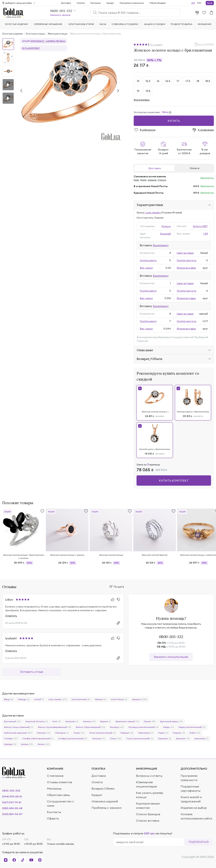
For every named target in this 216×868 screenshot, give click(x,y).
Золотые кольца (35, 34)
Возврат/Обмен (150, 359)
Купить (174, 121)
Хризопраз (201, 739)
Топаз (116, 739)
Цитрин (27, 744)
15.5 (148, 81)
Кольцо (166, 226)
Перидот (127, 733)
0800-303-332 (171, 637)
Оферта (53, 818)
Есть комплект (31, 48)
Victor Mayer (119, 699)
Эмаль (43, 744)
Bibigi (9, 699)
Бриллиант (161, 245)
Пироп (163, 733)
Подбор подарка (182, 24)
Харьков (152, 180)
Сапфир (11, 739)
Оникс (79, 733)
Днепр (143, 180)
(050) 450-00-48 (12, 808)
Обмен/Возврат (158, 3)
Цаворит (10, 744)
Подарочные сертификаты (190, 789)
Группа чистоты (186, 260)
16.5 (168, 81)
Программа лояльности (132, 3)
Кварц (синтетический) (192, 727)
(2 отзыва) (156, 45)
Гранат (150, 721)
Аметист (89, 721)
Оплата (194, 168)
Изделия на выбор (194, 808)
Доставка (155, 168)
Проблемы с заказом (106, 808)
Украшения (204, 24)
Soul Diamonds (81, 699)
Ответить (11, 616)
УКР (193, 3)
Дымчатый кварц (171, 721)
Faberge (24, 699)
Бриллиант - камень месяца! (48, 41)
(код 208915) (206, 44)
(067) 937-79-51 (12, 802)
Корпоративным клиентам (148, 806)
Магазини (96, 3)
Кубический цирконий (18, 733)
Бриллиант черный (127, 721)
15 (138, 81)
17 (178, 81)
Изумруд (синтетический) (144, 727)
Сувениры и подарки (125, 24)
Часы (103, 24)
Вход (210, 3)
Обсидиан (62, 733)
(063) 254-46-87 (12, 814)
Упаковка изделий (105, 801)
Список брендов (148, 814)
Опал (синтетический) (102, 733)
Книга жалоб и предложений (191, 799)
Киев (136, 180)
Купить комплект (174, 481)
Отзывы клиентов (59, 782)
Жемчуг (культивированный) (54, 727)
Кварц (169, 727)
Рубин (195, 733)
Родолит (179, 733)
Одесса (162, 180)
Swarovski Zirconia (37, 721)
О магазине (55, 776)
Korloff (39, 699)
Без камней (12, 721)
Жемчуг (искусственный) (19, 727)
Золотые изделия (12, 34)
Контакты (54, 812)
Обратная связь (58, 795)
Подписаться (198, 842)
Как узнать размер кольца (150, 795)
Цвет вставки (185, 253)
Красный (165, 234)
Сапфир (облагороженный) (38, 739)
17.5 (188, 81)
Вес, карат (146, 268)
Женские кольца (57, 34)
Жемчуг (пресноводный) (90, 727)
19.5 (148, 91)
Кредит (110, 3)
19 (138, 91)
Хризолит (183, 739)
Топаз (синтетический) (140, 739)
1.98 (206, 234)
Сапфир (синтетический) (73, 739)
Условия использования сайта (196, 816)
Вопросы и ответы (149, 776)
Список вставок (148, 821)
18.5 (208, 81)
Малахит (44, 733)
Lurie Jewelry (153, 213)
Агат (57, 721)
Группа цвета (148, 260)
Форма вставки (186, 268)
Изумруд (117, 727)
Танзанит (98, 739)
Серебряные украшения (48, 24)
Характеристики (150, 205)
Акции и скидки (155, 24)
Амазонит (72, 721)
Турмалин (164, 739)
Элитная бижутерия (81, 24)
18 (198, 81)
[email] (150, 842)
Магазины (54, 789)
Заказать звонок (60, 15)
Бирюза (106, 721)
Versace (100, 699)
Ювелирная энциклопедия (146, 784)
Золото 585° (200, 226)
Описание (145, 350)
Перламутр (146, 733)
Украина (139, 699)
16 (158, 81)
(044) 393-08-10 (12, 797)
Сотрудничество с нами (60, 803)
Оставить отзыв (32, 672)
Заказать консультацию (171, 657)
